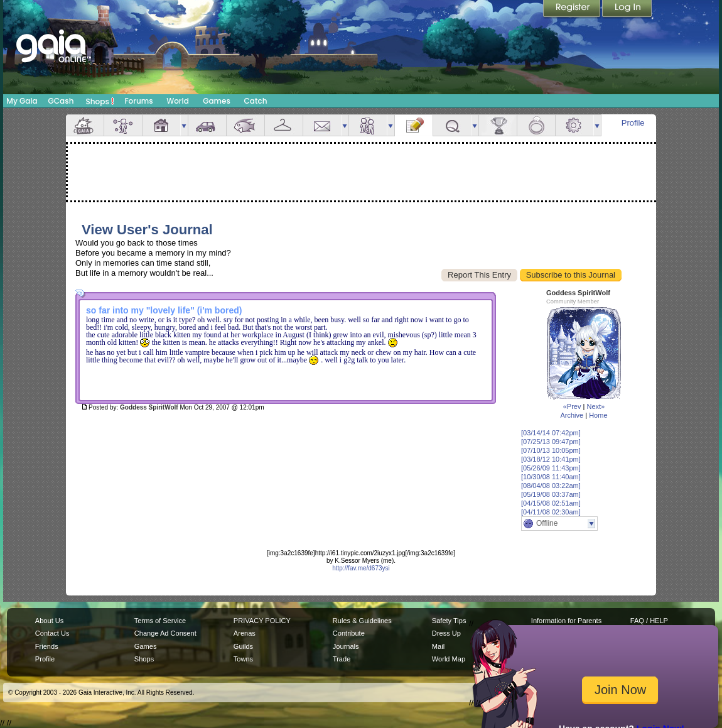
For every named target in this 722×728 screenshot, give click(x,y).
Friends (368, 125)
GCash (61, 101)
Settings (574, 125)
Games (217, 101)
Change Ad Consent (165, 633)
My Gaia (22, 101)
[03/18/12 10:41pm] (551, 459)
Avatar (123, 125)
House (161, 125)
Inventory (284, 125)
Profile (633, 123)
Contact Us (52, 633)
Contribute (349, 633)
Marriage (536, 125)
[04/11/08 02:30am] (551, 512)
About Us (49, 621)
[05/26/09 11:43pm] (551, 468)
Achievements (498, 125)
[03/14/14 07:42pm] (551, 433)
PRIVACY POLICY (262, 621)
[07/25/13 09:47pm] (551, 442)
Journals (346, 646)
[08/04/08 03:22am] (551, 486)
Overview (85, 125)
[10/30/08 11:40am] (551, 477)
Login (627, 9)
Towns (243, 659)
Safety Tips (449, 621)
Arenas (245, 633)
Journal (414, 125)
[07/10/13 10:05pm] (551, 450)
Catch (256, 101)
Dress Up (446, 633)
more (184, 125)
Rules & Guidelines (362, 621)
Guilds (243, 646)
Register (573, 9)
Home (598, 415)
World (178, 101)
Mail (322, 125)
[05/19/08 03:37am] (551, 494)
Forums (138, 101)
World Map (449, 659)
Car (207, 125)
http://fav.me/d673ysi (361, 568)
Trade (342, 659)
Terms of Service (160, 621)
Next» (595, 406)
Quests (452, 125)
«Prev (572, 406)
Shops (100, 101)
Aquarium (245, 125)
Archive (572, 415)
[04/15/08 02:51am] (551, 503)
